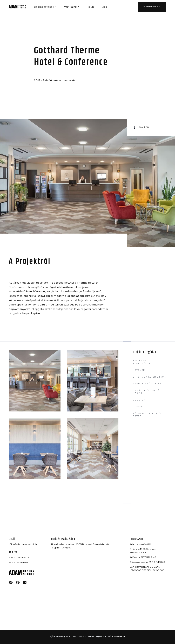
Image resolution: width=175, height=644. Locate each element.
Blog (105, 7)
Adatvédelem (118, 636)
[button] (46, 7)
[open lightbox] (35, 381)
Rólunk (91, 7)
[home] (21, 7)
